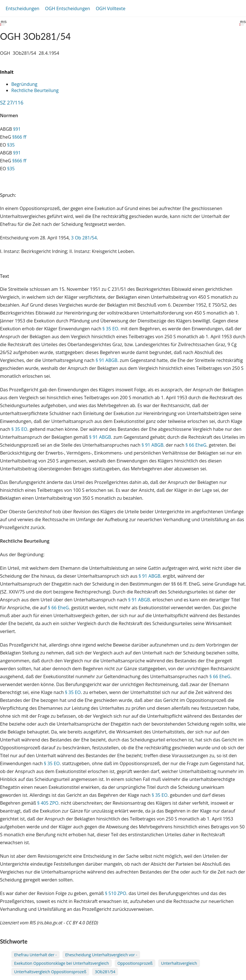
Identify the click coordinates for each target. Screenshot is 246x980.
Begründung (24, 84)
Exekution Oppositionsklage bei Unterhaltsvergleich (62, 963)
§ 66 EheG (196, 445)
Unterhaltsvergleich (179, 963)
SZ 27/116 (12, 102)
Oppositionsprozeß (135, 963)
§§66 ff (19, 137)
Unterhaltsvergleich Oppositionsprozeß (50, 972)
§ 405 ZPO (48, 803)
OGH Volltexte (111, 8)
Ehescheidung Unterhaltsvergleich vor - (101, 955)
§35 (11, 145)
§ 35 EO (110, 329)
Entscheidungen (22, 8)
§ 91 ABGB (106, 360)
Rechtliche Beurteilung (35, 90)
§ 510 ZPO (116, 893)
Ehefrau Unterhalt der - (35, 955)
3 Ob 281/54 (84, 238)
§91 (17, 129)
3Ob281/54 (105, 972)
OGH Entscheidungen (67, 8)
